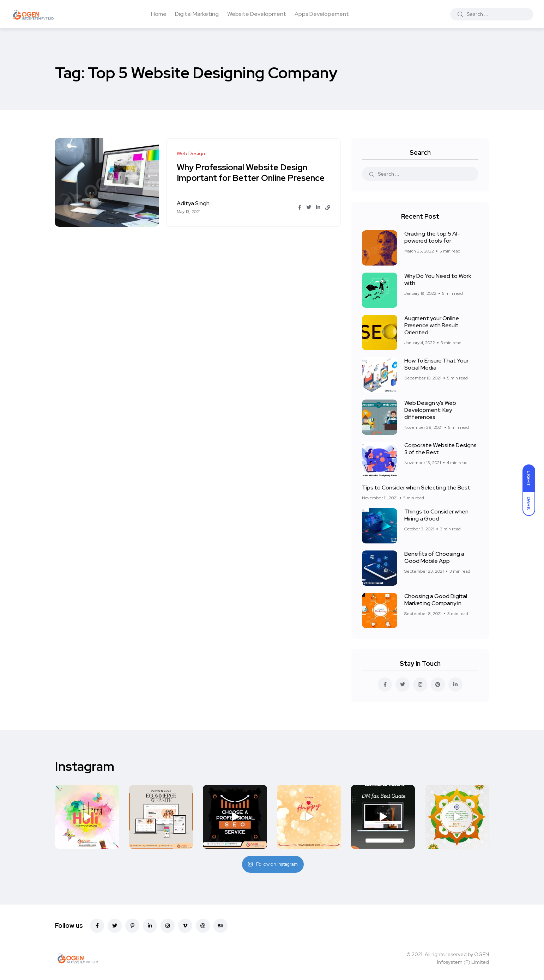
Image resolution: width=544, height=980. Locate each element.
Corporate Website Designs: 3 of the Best (441, 449)
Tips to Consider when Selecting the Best (416, 488)
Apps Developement (322, 14)
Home (159, 14)
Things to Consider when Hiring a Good (436, 515)
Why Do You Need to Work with (438, 279)
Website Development (257, 14)
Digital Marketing (197, 14)
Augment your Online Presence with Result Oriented (432, 325)
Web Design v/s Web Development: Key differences (430, 410)
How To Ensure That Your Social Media (436, 364)
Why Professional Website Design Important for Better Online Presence (251, 173)
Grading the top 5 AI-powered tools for (432, 237)
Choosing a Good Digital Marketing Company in (436, 600)
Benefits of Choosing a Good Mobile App (434, 557)
